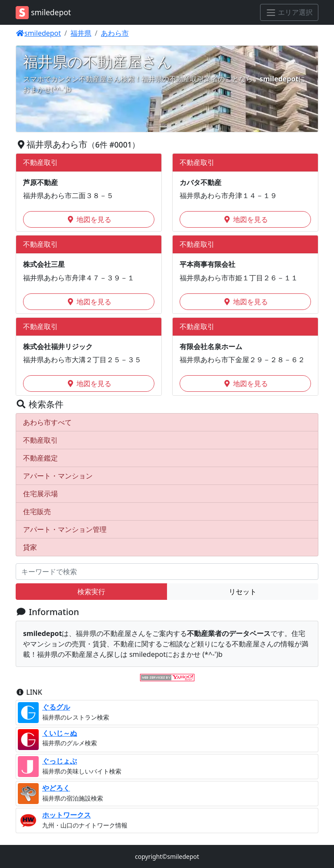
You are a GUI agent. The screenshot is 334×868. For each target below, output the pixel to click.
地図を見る (89, 219)
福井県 (81, 33)
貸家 (30, 547)
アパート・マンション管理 (65, 529)
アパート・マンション (58, 476)
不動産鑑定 (40, 458)
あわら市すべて (47, 422)
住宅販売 (37, 511)
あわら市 (115, 33)
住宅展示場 (40, 494)
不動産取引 (40, 440)
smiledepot (38, 33)
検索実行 (91, 592)
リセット (243, 592)
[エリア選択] (289, 13)
